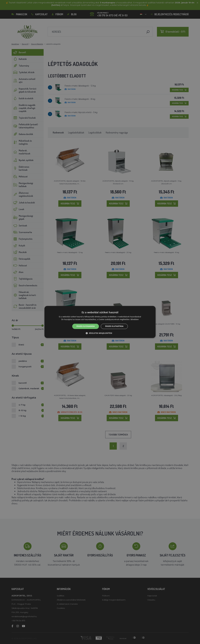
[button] (100, 333)
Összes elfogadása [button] (86, 326)
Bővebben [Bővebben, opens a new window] (135, 320)
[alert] (100, 322)
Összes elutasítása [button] (114, 326)
